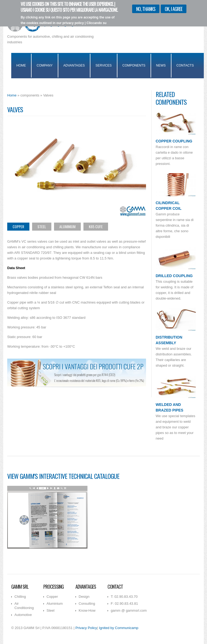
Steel (42, 226)
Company (45, 65)
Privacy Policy (86, 628)
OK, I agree (174, 7)
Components (134, 65)
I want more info (86, 32)
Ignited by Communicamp (119, 628)
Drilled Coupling (174, 276)
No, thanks (146, 7)
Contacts (185, 65)
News (161, 65)
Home (21, 65)
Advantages (74, 65)
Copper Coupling (174, 141)
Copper (18, 226)
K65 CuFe (96, 226)
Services (103, 65)
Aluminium (67, 226)
